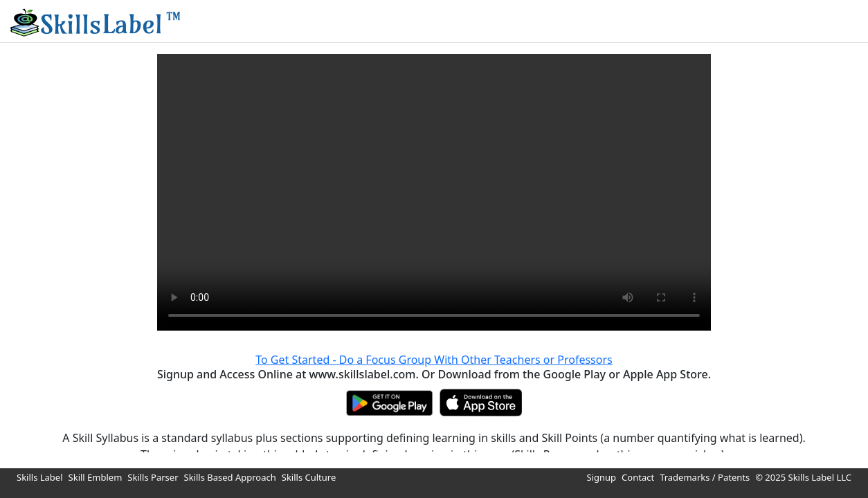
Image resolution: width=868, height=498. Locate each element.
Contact (638, 477)
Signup (602, 477)
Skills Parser (153, 477)
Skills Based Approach (230, 477)
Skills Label (40, 477)
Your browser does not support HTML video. (434, 192)
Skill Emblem (96, 477)
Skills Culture (309, 477)
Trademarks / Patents (705, 477)
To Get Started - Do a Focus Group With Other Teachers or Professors (434, 360)
